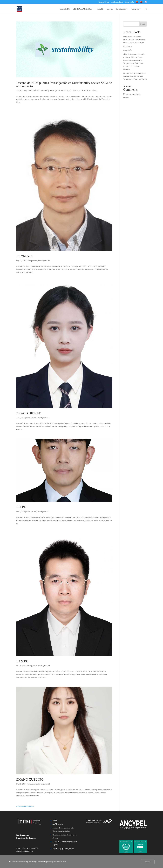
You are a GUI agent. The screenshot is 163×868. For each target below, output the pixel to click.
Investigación (121, 9)
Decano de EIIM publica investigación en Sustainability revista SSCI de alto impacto (64, 84)
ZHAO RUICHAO (29, 413)
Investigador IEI (66, 91)
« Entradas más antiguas (25, 806)
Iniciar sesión (129, 2)
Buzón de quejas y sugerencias (63, 849)
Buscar (143, 24)
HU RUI (22, 507)
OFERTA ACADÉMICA (82, 9)
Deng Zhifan (128, 50)
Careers (110, 9)
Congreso (135, 9)
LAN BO (22, 661)
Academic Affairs (117, 2)
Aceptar (148, 862)
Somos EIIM (65, 9)
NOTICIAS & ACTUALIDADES (85, 91)
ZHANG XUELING (30, 779)
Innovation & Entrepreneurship (38, 91)
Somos (55, 820)
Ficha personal (32, 261)
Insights (100, 9)
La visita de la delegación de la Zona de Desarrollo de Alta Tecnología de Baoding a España (135, 76)
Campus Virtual (104, 2)
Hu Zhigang (24, 256)
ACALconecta (58, 824)
